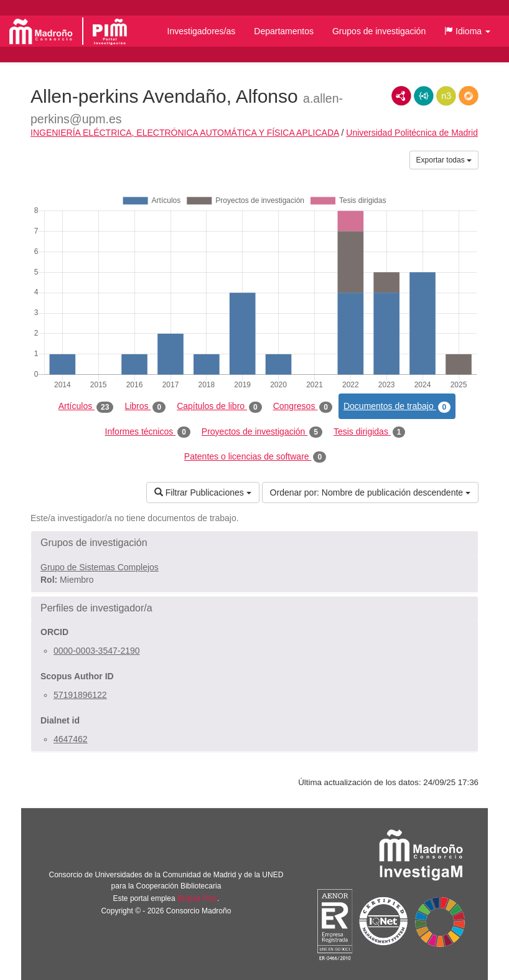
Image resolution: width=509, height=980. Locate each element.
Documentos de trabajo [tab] (397, 407)
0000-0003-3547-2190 (97, 651)
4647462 (71, 739)
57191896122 (80, 695)
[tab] (254, 543)
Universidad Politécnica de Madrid (412, 133)
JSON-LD (424, 96)
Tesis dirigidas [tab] (370, 432)
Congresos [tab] (303, 407)
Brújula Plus (197, 898)
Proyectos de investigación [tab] (262, 432)
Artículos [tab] (86, 407)
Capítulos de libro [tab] (219, 407)
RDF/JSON (469, 96)
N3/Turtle (446, 96)
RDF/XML (401, 96)
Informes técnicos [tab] (148, 432)
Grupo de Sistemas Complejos (100, 567)
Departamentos (284, 31)
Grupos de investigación (379, 31)
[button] (467, 31)
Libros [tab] (145, 407)
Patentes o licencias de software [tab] (255, 457)
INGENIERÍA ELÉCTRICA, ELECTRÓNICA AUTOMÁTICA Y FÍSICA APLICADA (185, 133)
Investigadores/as (202, 31)
